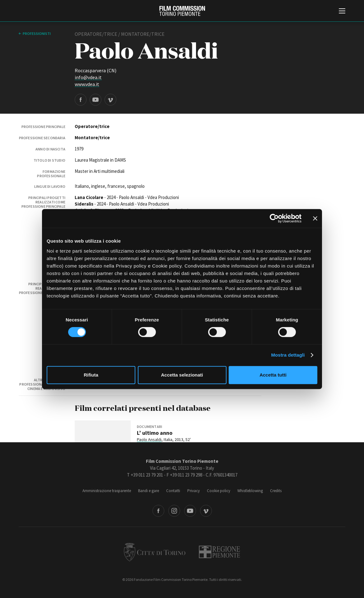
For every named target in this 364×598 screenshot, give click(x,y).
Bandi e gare (149, 491)
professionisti (37, 33)
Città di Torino (155, 552)
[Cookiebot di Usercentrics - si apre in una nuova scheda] (274, 218)
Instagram (174, 511)
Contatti (173, 491)
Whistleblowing (250, 491)
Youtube (190, 511)
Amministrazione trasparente (107, 491)
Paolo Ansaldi (149, 439)
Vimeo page (110, 100)
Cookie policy (219, 491)
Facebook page (81, 100)
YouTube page (96, 100)
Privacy (194, 491)
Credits (276, 491)
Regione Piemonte (219, 552)
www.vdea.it (87, 84)
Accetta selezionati (182, 375)
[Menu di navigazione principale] (342, 12)
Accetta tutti (273, 375)
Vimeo (206, 511)
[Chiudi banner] (315, 218)
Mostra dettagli (288, 355)
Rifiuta (91, 375)
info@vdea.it (88, 77)
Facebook (158, 511)
